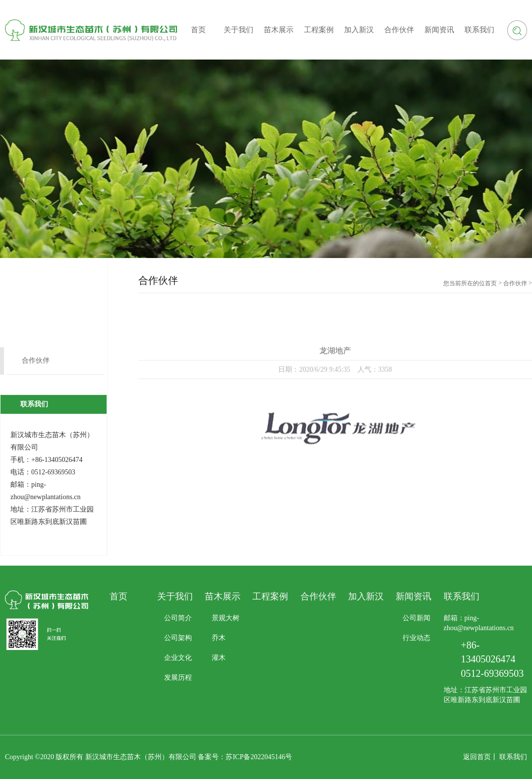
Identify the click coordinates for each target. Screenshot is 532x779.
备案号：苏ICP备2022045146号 (245, 757)
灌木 (219, 658)
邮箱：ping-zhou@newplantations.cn (479, 623)
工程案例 (270, 596)
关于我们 (175, 596)
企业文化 (178, 658)
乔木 (219, 638)
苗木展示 (223, 596)
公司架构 (178, 638)
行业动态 (416, 638)
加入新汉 (366, 596)
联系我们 (513, 757)
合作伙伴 (36, 360)
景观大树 (226, 618)
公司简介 (178, 618)
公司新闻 (416, 618)
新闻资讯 (414, 596)
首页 (491, 283)
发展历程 (178, 678)
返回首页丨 (480, 757)
